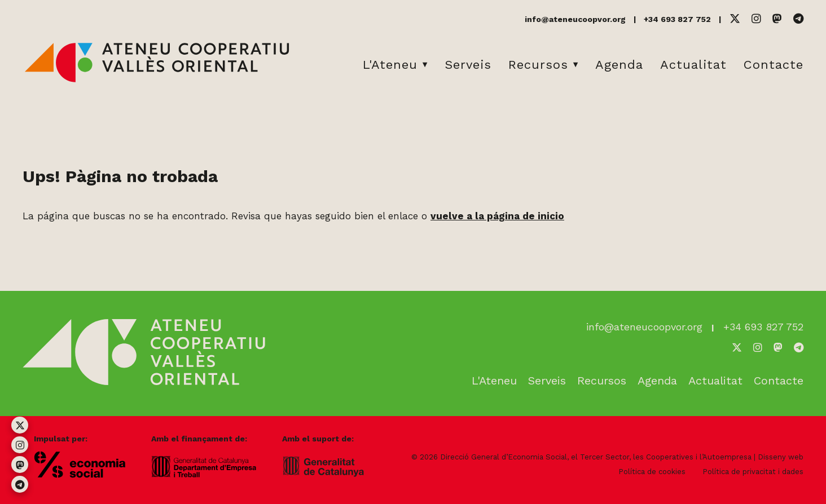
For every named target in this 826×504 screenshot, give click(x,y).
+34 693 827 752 (677, 19)
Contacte (774, 65)
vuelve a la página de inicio (497, 216)
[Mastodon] (777, 19)
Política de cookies (652, 472)
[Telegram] (798, 19)
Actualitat (693, 65)
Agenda (619, 65)
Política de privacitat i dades (753, 472)
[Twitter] (735, 19)
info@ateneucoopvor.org (575, 19)
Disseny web (781, 457)
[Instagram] (756, 19)
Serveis (468, 65)
